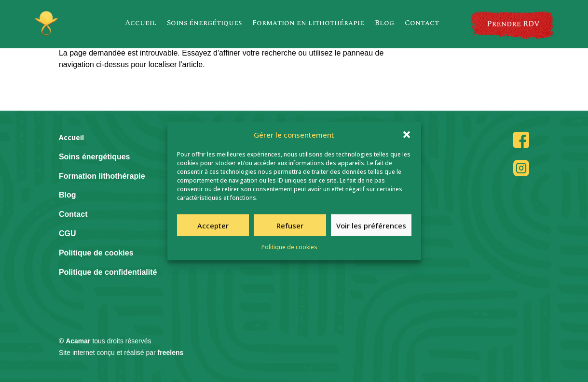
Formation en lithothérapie (308, 23)
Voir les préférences (371, 228)
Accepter (213, 228)
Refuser (290, 228)
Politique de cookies (289, 250)
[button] (407, 138)
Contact (422, 23)
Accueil (141, 23)
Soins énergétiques (204, 23)
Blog (384, 23)
